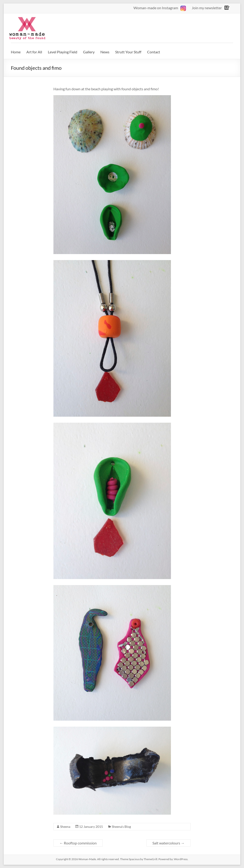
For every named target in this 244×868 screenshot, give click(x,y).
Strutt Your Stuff (128, 52)
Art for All (34, 52)
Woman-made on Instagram (160, 8)
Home (16, 52)
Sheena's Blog (121, 827)
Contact (154, 52)
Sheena (65, 827)
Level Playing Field (63, 52)
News (105, 52)
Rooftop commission (78, 843)
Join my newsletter (207, 8)
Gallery (89, 52)
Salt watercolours (168, 843)
